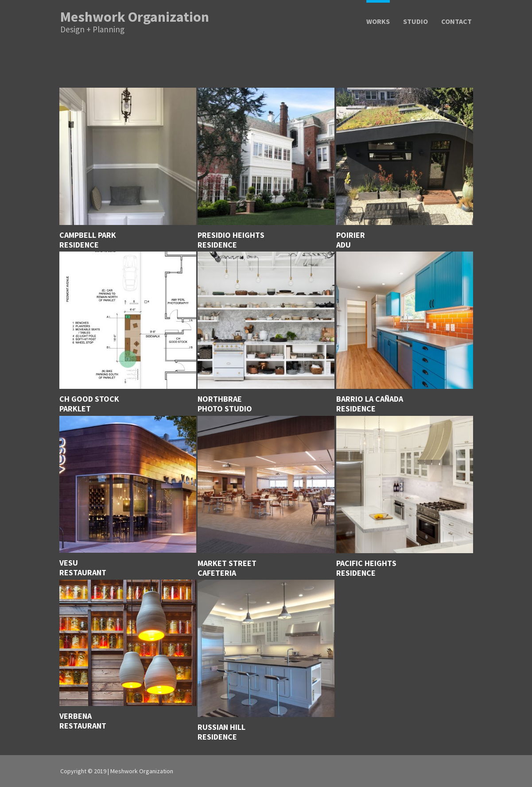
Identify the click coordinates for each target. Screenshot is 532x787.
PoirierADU (351, 240)
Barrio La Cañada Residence (370, 404)
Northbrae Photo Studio (225, 404)
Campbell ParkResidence (88, 240)
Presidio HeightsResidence (231, 240)
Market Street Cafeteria (227, 568)
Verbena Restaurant (83, 721)
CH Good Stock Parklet (89, 404)
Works (378, 22)
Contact (456, 22)
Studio (416, 22)
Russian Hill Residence (221, 732)
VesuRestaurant (83, 568)
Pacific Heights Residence (366, 568)
